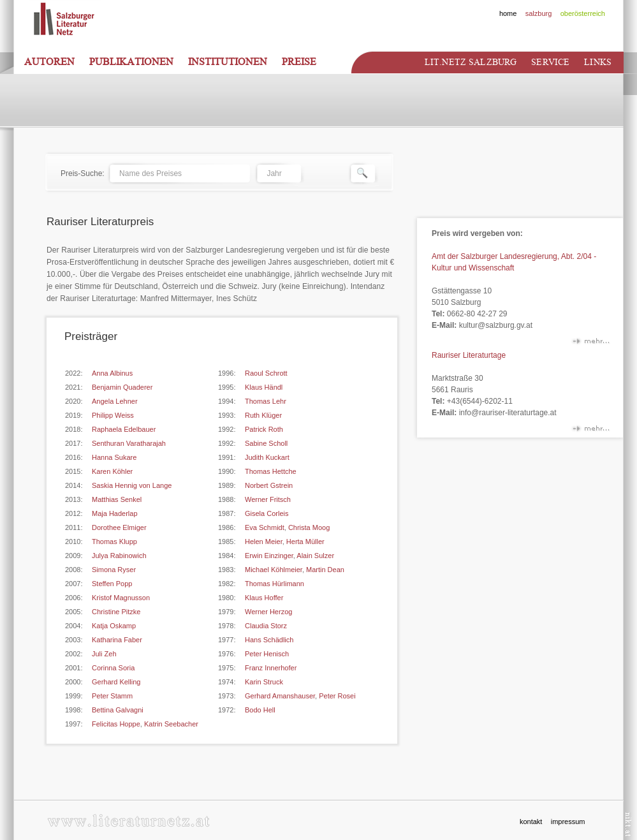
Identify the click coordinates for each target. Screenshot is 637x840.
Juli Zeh (104, 654)
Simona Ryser (114, 570)
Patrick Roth (264, 429)
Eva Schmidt (265, 527)
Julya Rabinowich (119, 556)
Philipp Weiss (113, 415)
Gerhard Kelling (116, 682)
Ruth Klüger (263, 415)
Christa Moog (309, 527)
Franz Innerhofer (271, 668)
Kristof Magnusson (121, 598)
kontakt (531, 822)
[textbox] (179, 173)
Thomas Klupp (114, 542)
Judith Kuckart (267, 457)
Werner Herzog (268, 612)
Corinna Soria (113, 668)
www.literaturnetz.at (128, 821)
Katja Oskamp (114, 626)
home (508, 13)
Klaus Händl (264, 387)
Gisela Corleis (267, 513)
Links (598, 62)
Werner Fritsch (268, 499)
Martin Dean (325, 570)
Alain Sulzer (315, 556)
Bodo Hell (260, 710)
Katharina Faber (117, 640)
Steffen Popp (112, 584)
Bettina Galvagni (118, 710)
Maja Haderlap (115, 513)
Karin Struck (264, 682)
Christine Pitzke (116, 612)
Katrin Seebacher (171, 724)
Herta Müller (305, 542)
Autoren (49, 62)
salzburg (539, 13)
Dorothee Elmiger (119, 527)
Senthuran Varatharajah (129, 443)
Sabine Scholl (266, 443)
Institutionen (228, 62)
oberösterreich (583, 13)
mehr (590, 343)
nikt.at (628, 824)
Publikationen (131, 62)
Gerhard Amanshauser (280, 696)
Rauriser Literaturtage (469, 355)
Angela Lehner (115, 401)
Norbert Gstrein (269, 485)
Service (550, 62)
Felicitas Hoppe (116, 724)
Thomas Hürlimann (275, 584)
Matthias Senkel (117, 499)
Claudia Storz (266, 626)
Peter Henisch (267, 654)
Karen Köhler (112, 471)
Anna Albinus (112, 373)
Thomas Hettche (271, 471)
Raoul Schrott (266, 373)
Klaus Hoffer (264, 598)
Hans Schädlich (269, 640)
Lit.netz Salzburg (471, 62)
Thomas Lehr (266, 401)
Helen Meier (264, 542)
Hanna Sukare (114, 457)
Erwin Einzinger (269, 556)
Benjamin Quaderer (122, 387)
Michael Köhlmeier (274, 570)
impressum (568, 822)
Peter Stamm (112, 696)
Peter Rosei (337, 696)
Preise (299, 62)
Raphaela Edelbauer (124, 429)
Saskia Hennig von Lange (132, 485)
